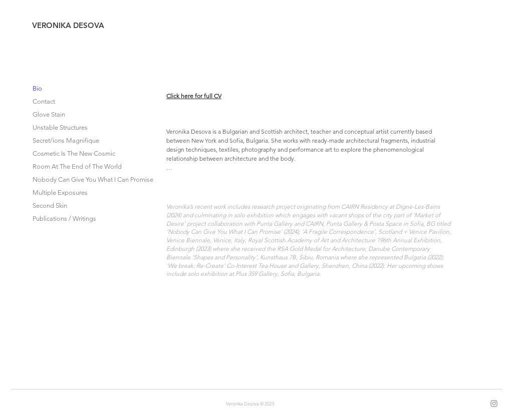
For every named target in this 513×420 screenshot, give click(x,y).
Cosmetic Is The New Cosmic (74, 153)
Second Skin (50, 205)
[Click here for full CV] (202, 96)
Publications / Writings (64, 219)
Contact (44, 101)
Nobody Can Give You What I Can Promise (78, 179)
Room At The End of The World (77, 166)
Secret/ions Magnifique (66, 140)
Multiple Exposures (60, 192)
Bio (37, 88)
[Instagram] (494, 403)
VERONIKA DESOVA (68, 25)
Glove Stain (49, 114)
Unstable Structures (60, 127)
